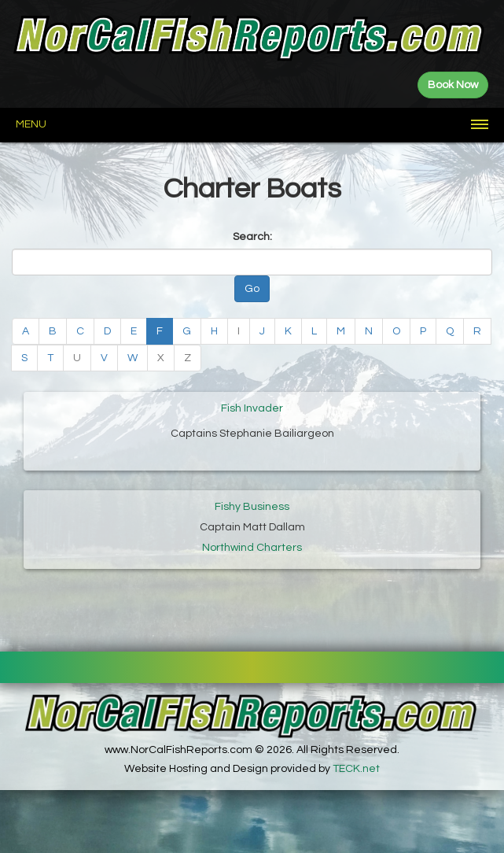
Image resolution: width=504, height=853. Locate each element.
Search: (252, 237)
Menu (31, 124)
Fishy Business (252, 507)
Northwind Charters (252, 548)
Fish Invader (252, 408)
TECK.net (356, 769)
